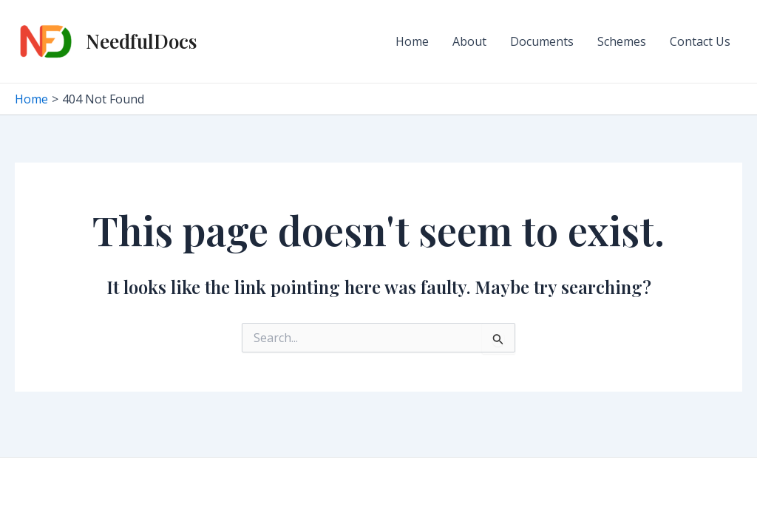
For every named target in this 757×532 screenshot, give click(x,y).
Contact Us (700, 41)
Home (412, 41)
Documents (542, 41)
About (469, 41)
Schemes (622, 41)
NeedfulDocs (141, 41)
